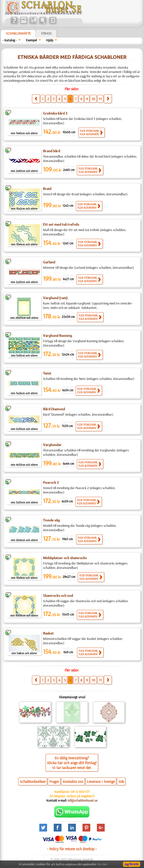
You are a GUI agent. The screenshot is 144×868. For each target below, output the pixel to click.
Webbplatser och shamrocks (65, 558)
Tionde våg (51, 520)
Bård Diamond (54, 409)
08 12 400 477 (80, 792)
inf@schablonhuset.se (82, 800)
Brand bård (51, 151)
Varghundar (52, 445)
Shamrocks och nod (58, 596)
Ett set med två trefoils (61, 224)
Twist (47, 373)
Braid (47, 189)
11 (100, 99)
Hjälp (50, 40)
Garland (49, 262)
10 (93, 99)
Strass (46, 33)
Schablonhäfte (18, 33)
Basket (48, 633)
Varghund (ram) (55, 298)
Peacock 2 (51, 483)
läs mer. (103, 864)
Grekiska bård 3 (55, 113)
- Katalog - (10, 40)
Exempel (31, 40)
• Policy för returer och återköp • (72, 849)
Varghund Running (57, 336)
